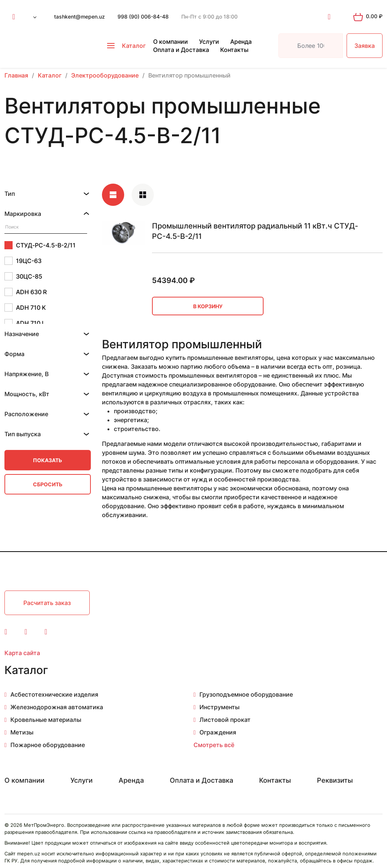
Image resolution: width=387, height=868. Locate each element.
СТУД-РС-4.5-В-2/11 (40, 245)
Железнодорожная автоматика (57, 707)
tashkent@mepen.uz (80, 17)
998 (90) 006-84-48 (143, 17)
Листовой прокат (225, 720)
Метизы (22, 732)
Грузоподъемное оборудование (246, 694)
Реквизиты (335, 780)
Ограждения (218, 732)
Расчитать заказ (47, 603)
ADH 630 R (26, 292)
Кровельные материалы (46, 720)
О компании (171, 42)
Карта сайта (22, 653)
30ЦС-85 (23, 276)
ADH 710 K (25, 308)
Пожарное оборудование (48, 745)
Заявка (365, 46)
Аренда (241, 42)
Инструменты (219, 707)
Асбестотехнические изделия (54, 694)
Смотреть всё (214, 745)
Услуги (209, 42)
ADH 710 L (25, 323)
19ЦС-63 (23, 261)
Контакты (234, 50)
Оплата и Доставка (181, 50)
